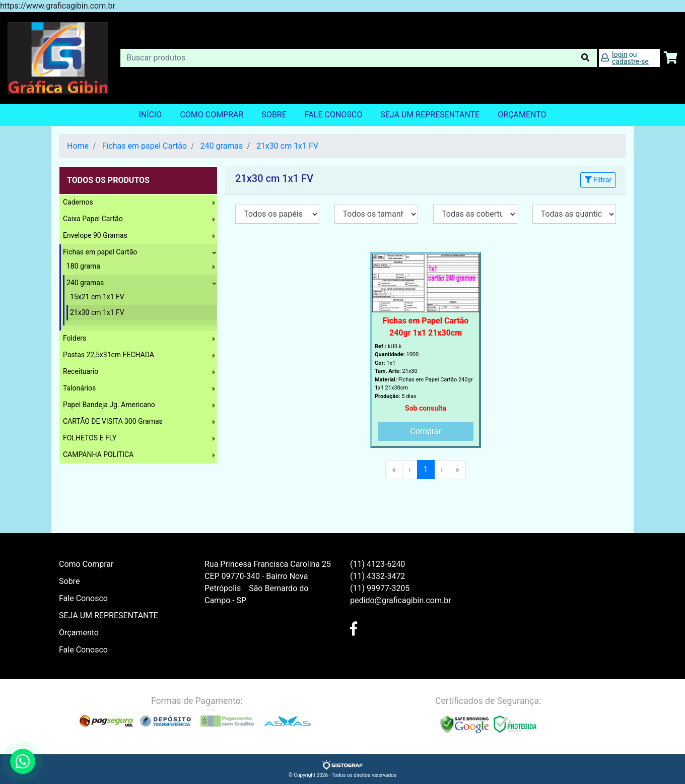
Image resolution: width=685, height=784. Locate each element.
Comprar (426, 431)
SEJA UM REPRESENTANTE (430, 115)
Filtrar (598, 180)
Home (78, 146)
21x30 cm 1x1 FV (287, 146)
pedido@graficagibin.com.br (401, 600)
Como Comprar (212, 115)
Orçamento (79, 633)
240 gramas (222, 146)
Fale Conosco (333, 115)
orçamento (522, 115)
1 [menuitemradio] (426, 469)
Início (150, 115)
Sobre (274, 115)
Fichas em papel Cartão (145, 146)
